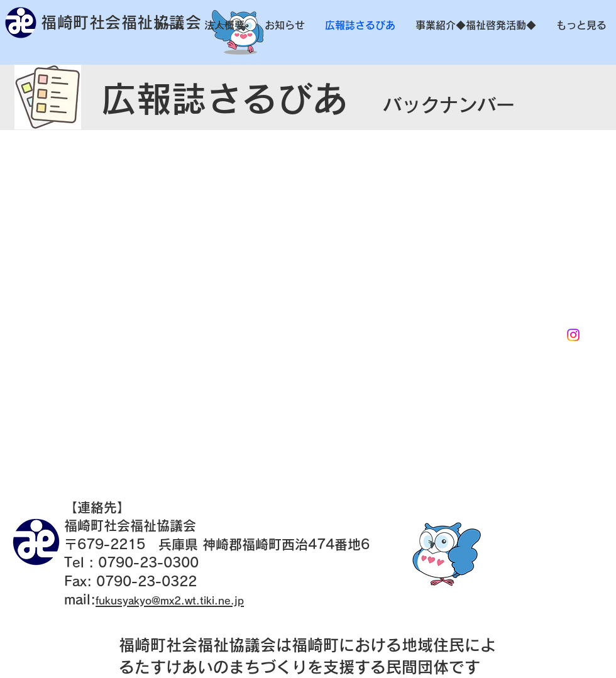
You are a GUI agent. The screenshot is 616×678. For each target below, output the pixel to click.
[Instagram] (573, 335)
